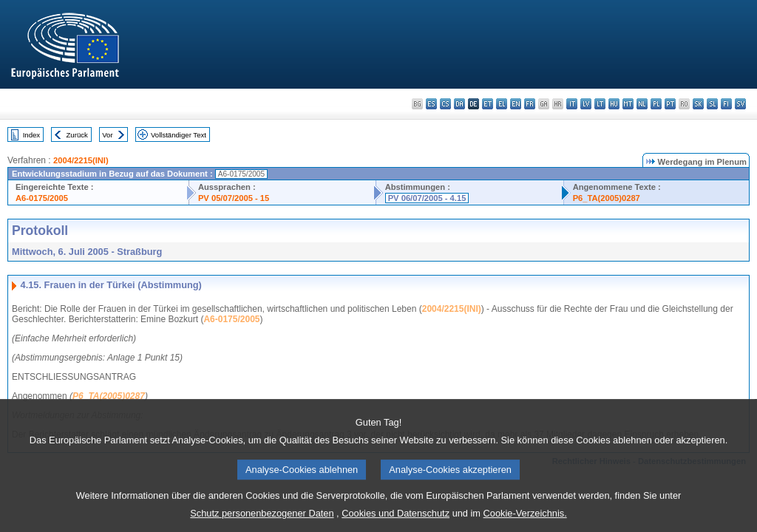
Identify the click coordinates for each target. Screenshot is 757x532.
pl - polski (656, 104)
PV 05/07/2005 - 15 (234, 198)
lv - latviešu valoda (586, 104)
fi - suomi (726, 104)
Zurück (77, 135)
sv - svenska (740, 104)
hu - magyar (614, 104)
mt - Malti (628, 104)
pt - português (670, 104)
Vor (107, 135)
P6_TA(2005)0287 (607, 198)
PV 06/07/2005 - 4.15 (427, 198)
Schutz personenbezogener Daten (262, 521)
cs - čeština (445, 104)
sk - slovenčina (698, 104)
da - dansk (459, 104)
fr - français (530, 104)
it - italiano (572, 104)
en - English (516, 104)
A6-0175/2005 (42, 198)
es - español (431, 104)
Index (31, 135)
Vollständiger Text (179, 135)
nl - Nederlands (642, 104)
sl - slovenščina (712, 104)
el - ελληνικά (502, 104)
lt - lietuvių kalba (600, 104)
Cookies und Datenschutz (396, 521)
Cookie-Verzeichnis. (525, 521)
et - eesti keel (488, 104)
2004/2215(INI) (81, 160)
